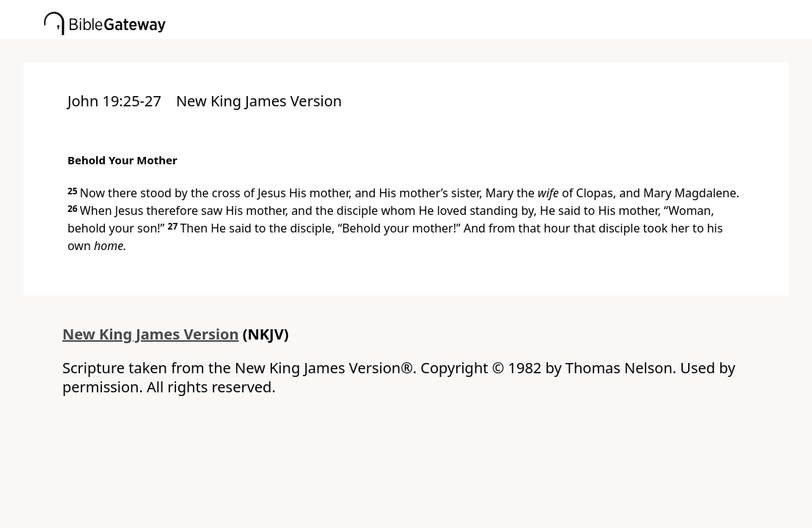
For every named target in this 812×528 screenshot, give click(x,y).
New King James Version (151, 334)
